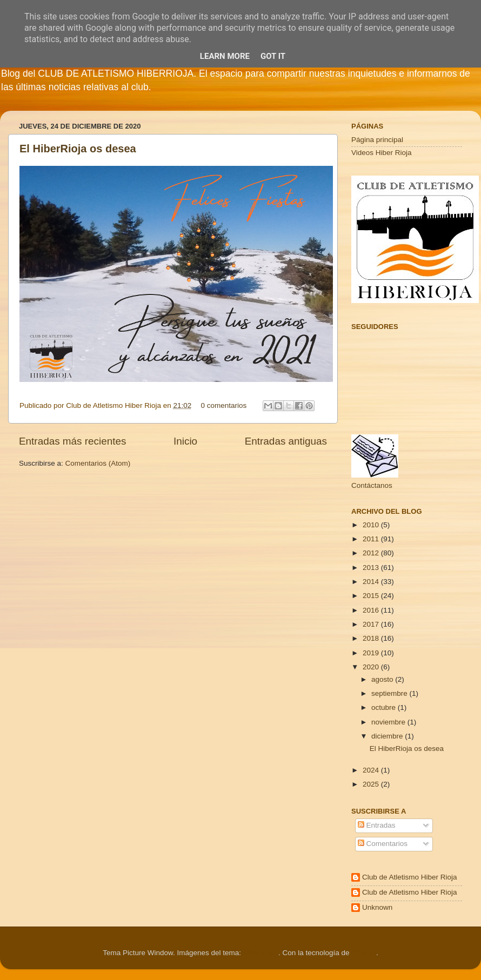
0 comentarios (224, 405)
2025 (372, 784)
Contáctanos (372, 485)
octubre (385, 707)
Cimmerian (261, 953)
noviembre (389, 722)
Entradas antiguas (286, 441)
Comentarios (383, 844)
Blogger (364, 953)
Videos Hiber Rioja (382, 153)
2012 (372, 553)
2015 (372, 596)
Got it (273, 56)
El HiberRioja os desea (78, 149)
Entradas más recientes (72, 441)
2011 (372, 539)
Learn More (225, 56)
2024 (372, 770)
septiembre (390, 693)
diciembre (388, 736)
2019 (372, 653)
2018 (372, 638)
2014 (372, 582)
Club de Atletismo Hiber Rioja (410, 877)
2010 (372, 525)
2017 (372, 624)
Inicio (185, 441)
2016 (372, 610)
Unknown (377, 907)
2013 (372, 568)
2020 (372, 667)
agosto (383, 679)
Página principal (377, 140)
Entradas (377, 825)
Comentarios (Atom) (98, 463)
